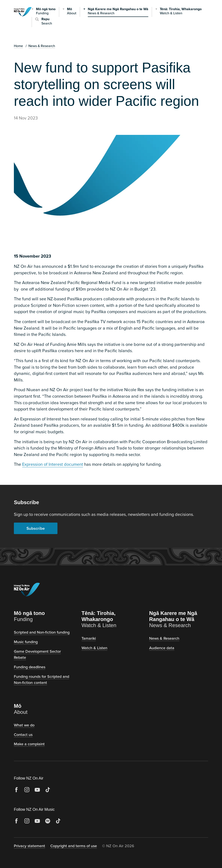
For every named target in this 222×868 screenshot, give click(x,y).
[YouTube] (37, 790)
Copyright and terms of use (74, 846)
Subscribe (36, 528)
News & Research (42, 46)
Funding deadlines (30, 667)
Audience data (162, 648)
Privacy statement (29, 846)
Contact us (23, 735)
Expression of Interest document (53, 464)
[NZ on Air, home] (23, 17)
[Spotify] (48, 821)
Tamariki (89, 638)
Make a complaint (29, 744)
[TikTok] (48, 790)
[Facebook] (16, 790)
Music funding (26, 642)
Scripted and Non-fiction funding (42, 632)
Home (18, 46)
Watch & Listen (94, 648)
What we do (24, 725)
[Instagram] (27, 790)
